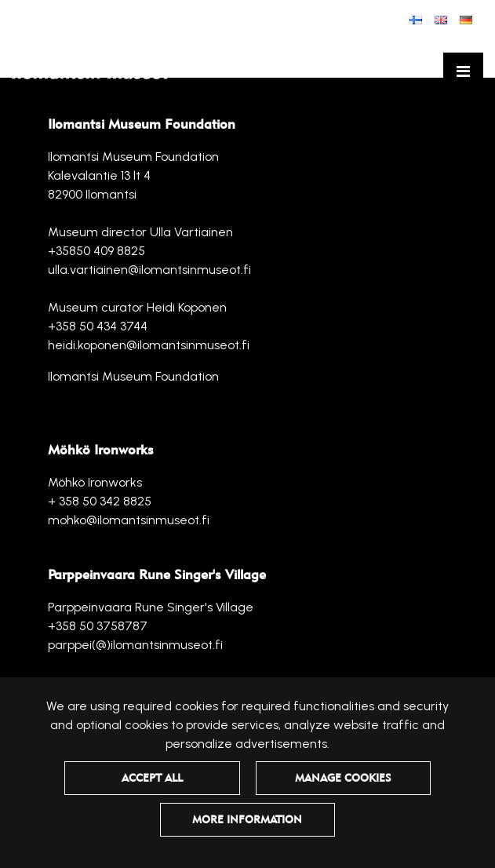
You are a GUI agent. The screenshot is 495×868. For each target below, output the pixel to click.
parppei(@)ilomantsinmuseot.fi (135, 645)
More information (247, 819)
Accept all (152, 778)
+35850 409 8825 (96, 251)
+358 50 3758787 (98, 626)
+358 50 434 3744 (98, 326)
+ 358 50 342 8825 (100, 501)
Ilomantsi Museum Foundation (133, 376)
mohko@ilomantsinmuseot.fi (129, 520)
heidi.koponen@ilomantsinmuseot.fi (149, 345)
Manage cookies (343, 778)
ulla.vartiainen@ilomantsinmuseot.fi (149, 270)
